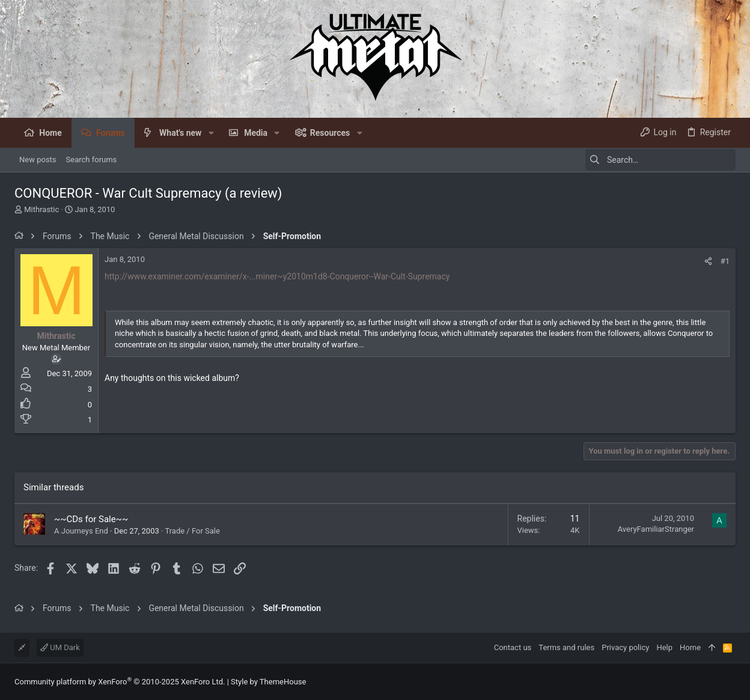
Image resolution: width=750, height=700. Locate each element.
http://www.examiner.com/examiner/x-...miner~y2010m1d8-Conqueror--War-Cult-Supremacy (277, 276)
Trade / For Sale (192, 531)
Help (664, 647)
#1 (725, 261)
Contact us (513, 647)
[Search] (660, 160)
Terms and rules (566, 647)
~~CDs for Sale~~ (91, 519)
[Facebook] (730, 682)
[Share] (708, 261)
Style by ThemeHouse (268, 682)
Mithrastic (41, 209)
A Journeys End (81, 531)
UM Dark (60, 647)
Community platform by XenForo (120, 682)
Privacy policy (625, 647)
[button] (211, 133)
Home (690, 647)
